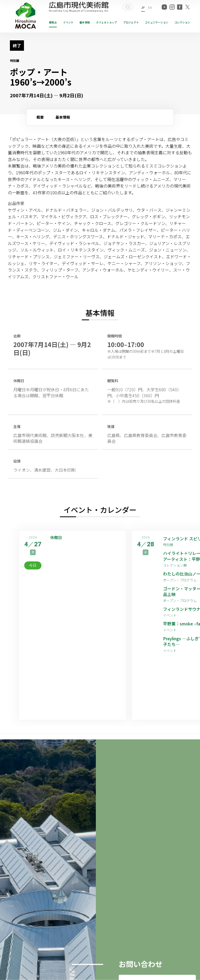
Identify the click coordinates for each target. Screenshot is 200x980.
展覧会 (53, 22)
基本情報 (85, 22)
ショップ (107, 22)
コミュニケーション (157, 22)
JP (143, 7)
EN (150, 7)
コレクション (182, 22)
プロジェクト (131, 22)
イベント (68, 22)
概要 (40, 117)
